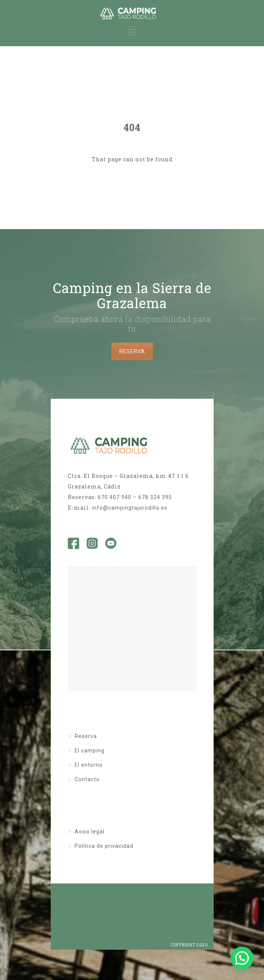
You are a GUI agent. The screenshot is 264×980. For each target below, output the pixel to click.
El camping (90, 751)
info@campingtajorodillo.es (130, 508)
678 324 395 (155, 497)
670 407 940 (115, 497)
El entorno (89, 765)
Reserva (86, 736)
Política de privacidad (104, 846)
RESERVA (132, 351)
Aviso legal (90, 832)
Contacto (87, 779)
